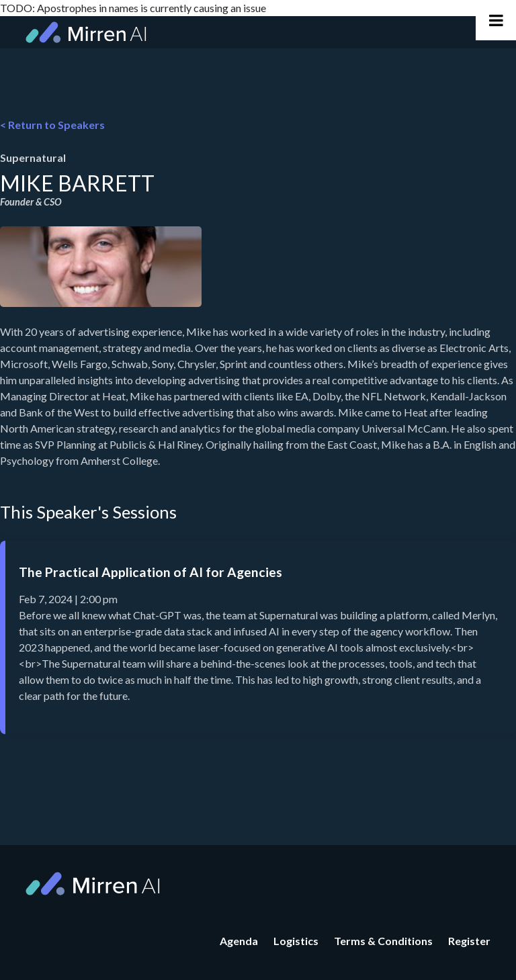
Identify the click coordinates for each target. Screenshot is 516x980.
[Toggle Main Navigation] (496, 20)
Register (469, 941)
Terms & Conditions (383, 941)
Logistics (296, 941)
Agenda (239, 941)
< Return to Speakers (52, 125)
